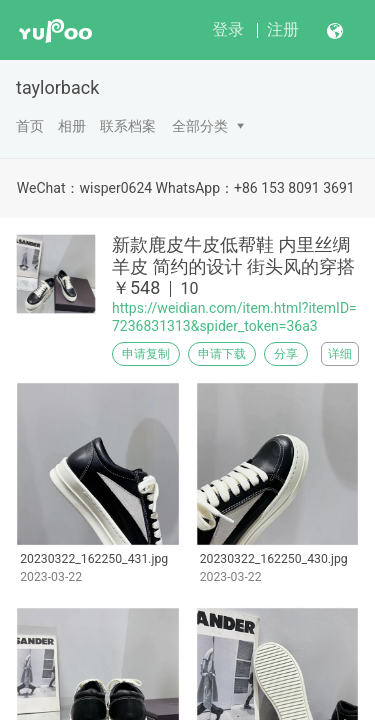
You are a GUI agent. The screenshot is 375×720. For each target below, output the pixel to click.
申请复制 (146, 354)
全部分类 (200, 126)
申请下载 (222, 354)
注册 (283, 29)
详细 (340, 354)
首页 (30, 126)
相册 (72, 126)
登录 (228, 29)
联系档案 (128, 126)
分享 (286, 354)
